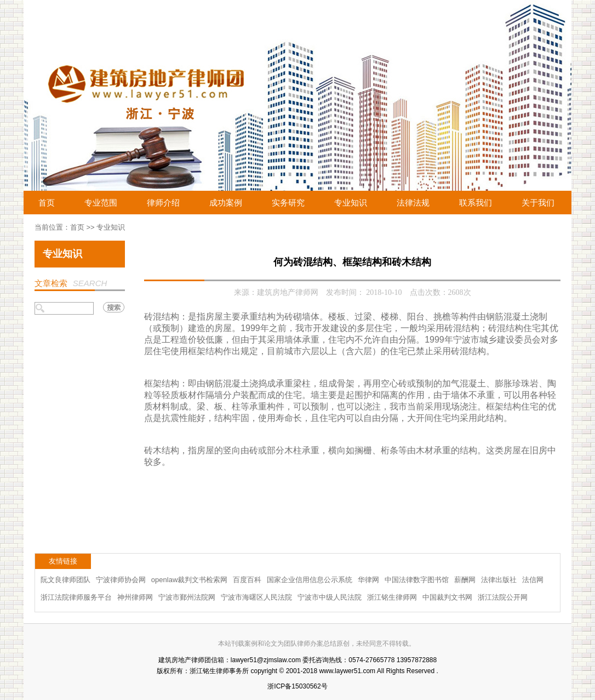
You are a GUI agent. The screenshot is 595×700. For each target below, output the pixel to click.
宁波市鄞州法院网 (187, 597)
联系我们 (476, 203)
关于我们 (538, 203)
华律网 (368, 580)
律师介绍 (163, 203)
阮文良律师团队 (65, 580)
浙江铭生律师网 (392, 597)
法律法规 (413, 203)
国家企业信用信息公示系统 (310, 580)
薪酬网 (465, 580)
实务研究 (288, 203)
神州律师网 (135, 597)
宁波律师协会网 (121, 580)
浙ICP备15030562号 (297, 686)
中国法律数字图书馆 (417, 580)
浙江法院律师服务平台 (76, 597)
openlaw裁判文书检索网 (189, 580)
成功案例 (226, 203)
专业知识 (351, 203)
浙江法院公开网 (503, 597)
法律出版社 (499, 580)
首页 (47, 203)
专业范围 (101, 203)
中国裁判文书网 (447, 597)
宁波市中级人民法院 (330, 597)
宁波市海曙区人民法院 (256, 597)
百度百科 (247, 580)
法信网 (533, 580)
